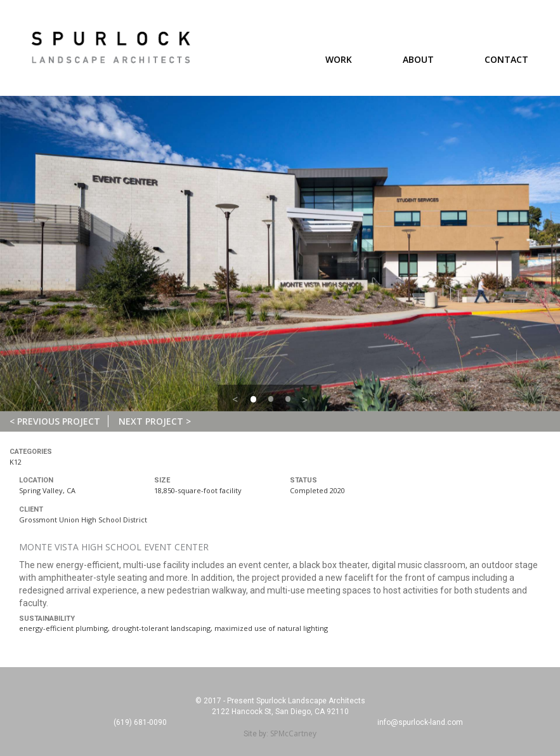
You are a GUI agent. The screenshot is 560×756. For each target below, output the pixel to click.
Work (339, 59)
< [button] (235, 399)
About (418, 59)
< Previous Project (55, 421)
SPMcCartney (293, 733)
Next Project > (155, 421)
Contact (506, 59)
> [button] (305, 400)
